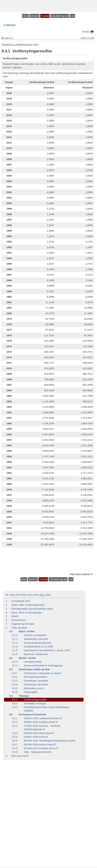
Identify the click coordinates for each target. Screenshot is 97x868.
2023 (30, 595)
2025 (18, 595)
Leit (73, 16)
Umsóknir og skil (60, 16)
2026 (12, 595)
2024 (24, 595)
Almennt (34, 16)
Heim (25, 16)
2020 (48, 595)
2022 (36, 595)
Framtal (45, 16)
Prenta (86, 32)
